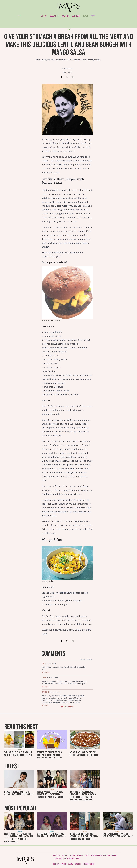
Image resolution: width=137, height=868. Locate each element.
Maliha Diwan (68, 69)
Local (86, 16)
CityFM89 (64, 864)
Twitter (72, 855)
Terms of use (58, 859)
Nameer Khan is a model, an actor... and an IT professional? (19, 793)
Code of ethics (112, 855)
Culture (65, 16)
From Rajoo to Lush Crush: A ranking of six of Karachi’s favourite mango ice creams (50, 755)
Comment (76, 16)
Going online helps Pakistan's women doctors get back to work (118, 835)
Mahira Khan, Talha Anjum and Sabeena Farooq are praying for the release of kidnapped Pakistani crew (19, 838)
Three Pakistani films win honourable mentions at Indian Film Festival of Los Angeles (84, 836)
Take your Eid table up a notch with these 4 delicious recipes (18, 754)
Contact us (56, 855)
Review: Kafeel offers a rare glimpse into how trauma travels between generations (51, 794)
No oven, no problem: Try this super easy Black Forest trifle (84, 754)
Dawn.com (56, 864)
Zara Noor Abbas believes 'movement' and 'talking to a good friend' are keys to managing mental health (83, 796)
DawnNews (78, 864)
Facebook (65, 855)
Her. (93, 16)
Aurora (71, 864)
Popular (89, 659)
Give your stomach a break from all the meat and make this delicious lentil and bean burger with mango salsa (69, 45)
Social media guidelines (98, 855)
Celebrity (54, 16)
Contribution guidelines (72, 859)
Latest (44, 16)
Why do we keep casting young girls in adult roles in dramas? (51, 835)
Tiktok (87, 855)
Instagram (80, 855)
